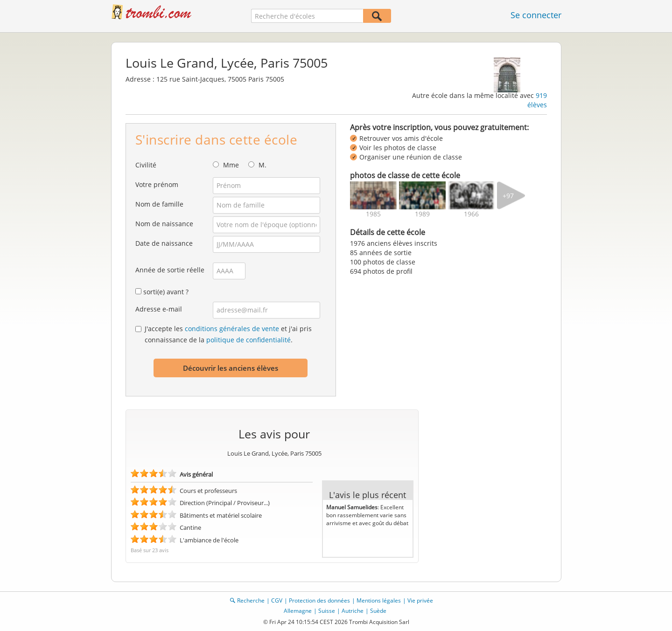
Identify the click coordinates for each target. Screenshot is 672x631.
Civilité (146, 165)
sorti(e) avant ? (166, 292)
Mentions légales (379, 600)
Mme (231, 165)
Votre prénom (157, 184)
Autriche (353, 611)
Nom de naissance (164, 224)
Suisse (327, 611)
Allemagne (298, 611)
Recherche (251, 600)
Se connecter (536, 15)
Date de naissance (164, 243)
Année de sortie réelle (170, 270)
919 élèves (537, 100)
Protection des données (319, 600)
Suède (378, 611)
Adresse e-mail (159, 309)
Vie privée (420, 600)
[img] (373, 195)
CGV (277, 600)
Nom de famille (159, 204)
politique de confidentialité (248, 340)
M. (262, 165)
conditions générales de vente (232, 329)
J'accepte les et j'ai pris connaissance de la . (228, 334)
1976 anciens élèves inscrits (394, 243)
